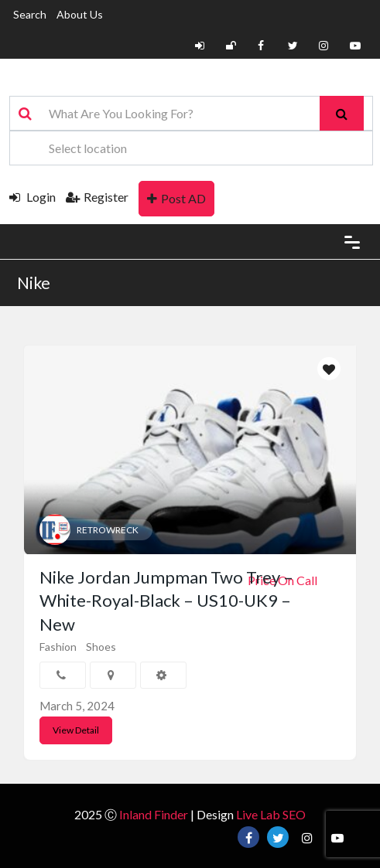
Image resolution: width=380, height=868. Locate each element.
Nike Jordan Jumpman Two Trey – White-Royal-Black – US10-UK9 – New (166, 601)
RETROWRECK (108, 530)
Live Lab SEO (271, 814)
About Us (80, 14)
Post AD (176, 198)
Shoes (101, 647)
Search (30, 14)
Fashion (58, 647)
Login (33, 197)
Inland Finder (154, 814)
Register (97, 197)
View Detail (76, 730)
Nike (34, 283)
